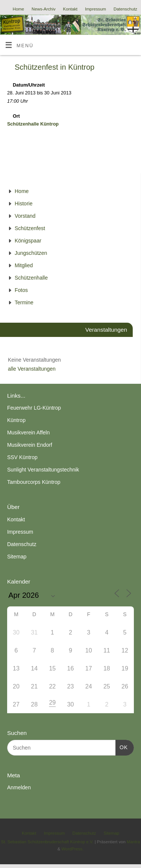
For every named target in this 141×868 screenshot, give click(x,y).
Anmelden (19, 787)
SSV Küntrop (22, 457)
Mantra (133, 842)
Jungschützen (31, 253)
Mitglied (24, 265)
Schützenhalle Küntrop (33, 124)
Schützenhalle (31, 278)
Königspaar (28, 241)
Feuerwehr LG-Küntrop (34, 408)
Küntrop (16, 420)
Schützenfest (30, 228)
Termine (24, 302)
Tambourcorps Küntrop (34, 482)
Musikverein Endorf (30, 445)
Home (18, 9)
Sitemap (17, 557)
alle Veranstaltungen (32, 369)
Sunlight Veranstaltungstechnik (43, 470)
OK (122, 747)
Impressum (96, 9)
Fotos (21, 290)
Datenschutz (125, 9)
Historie (23, 204)
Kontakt (70, 9)
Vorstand (25, 216)
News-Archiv (44, 9)
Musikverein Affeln (28, 433)
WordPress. (72, 849)
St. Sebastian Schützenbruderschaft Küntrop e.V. (47, 842)
